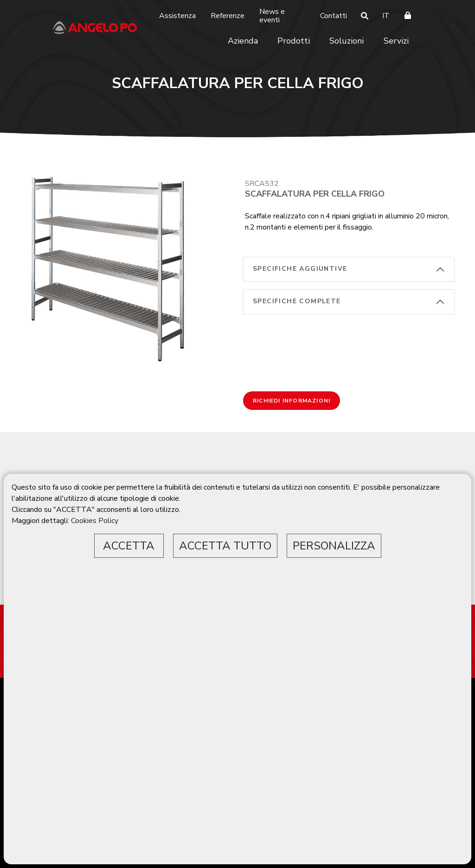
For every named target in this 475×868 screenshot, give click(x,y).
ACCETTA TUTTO (225, 546)
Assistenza (177, 16)
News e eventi (272, 16)
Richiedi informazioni (292, 401)
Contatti (334, 16)
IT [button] (386, 16)
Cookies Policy (95, 521)
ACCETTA (129, 546)
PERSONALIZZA (334, 546)
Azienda (243, 41)
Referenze (228, 16)
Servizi (396, 41)
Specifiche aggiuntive (300, 269)
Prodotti (294, 41)
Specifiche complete (297, 301)
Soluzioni (347, 41)
